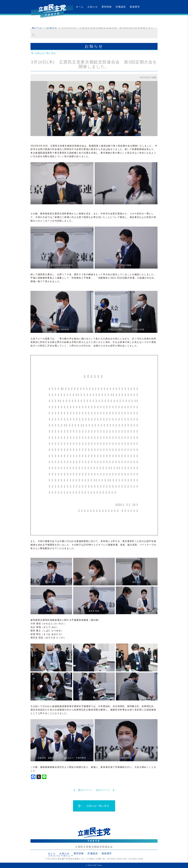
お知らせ (93, 7)
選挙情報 (107, 7)
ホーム (80, 7)
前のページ (85, 790)
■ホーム (37, 28)
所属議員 (121, 7)
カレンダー (82, 21)
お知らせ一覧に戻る (43, 53)
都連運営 (135, 7)
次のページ (103, 790)
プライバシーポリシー (61, 856)
